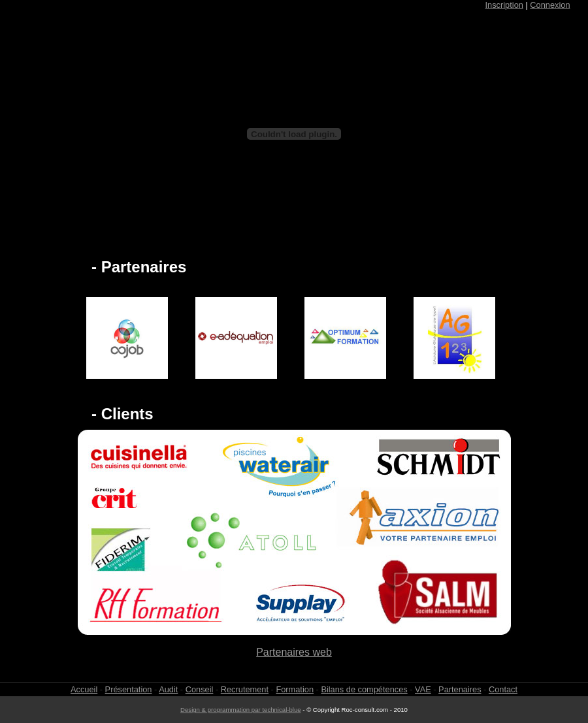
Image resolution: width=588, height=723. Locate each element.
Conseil (200, 689)
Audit (168, 689)
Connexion (550, 5)
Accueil (84, 689)
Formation (295, 689)
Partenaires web (294, 652)
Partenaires (460, 689)
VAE (423, 689)
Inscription (504, 5)
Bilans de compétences (364, 689)
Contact (503, 689)
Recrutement (245, 689)
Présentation (129, 689)
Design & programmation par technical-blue (241, 710)
